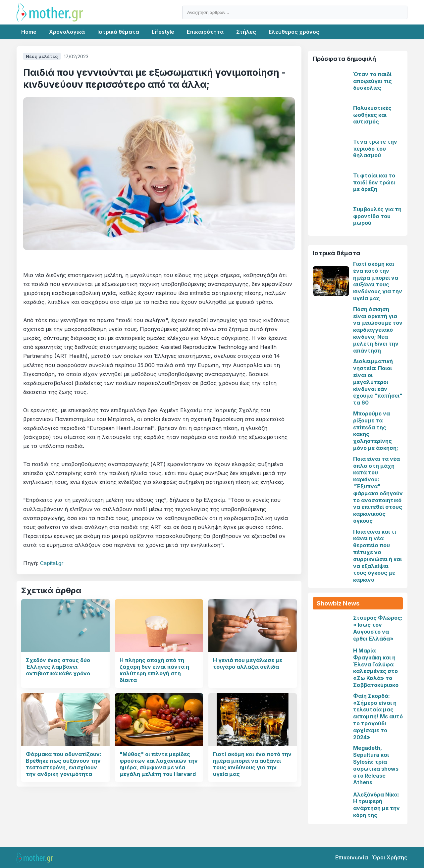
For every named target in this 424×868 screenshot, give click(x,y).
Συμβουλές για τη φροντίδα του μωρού (377, 216)
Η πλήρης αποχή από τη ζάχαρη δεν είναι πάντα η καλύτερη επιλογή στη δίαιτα (154, 670)
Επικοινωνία (352, 857)
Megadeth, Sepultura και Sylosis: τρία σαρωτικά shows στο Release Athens (376, 765)
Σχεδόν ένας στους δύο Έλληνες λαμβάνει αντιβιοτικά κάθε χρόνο (58, 667)
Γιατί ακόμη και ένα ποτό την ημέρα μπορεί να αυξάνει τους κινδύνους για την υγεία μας (252, 764)
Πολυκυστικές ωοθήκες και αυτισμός (372, 115)
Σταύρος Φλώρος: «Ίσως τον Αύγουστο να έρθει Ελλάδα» (378, 628)
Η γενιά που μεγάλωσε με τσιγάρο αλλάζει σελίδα (248, 663)
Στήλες (246, 32)
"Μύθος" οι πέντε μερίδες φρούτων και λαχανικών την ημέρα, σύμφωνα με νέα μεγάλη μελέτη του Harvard (159, 764)
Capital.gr (52, 563)
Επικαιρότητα (205, 32)
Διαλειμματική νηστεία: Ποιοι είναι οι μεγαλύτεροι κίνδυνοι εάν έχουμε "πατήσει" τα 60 (378, 382)
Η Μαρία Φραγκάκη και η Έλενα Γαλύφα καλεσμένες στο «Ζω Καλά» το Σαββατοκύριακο (376, 668)
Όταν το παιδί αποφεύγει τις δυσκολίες (372, 81)
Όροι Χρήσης (390, 857)
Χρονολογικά (67, 32)
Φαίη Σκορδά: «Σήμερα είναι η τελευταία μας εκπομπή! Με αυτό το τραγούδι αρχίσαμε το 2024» (378, 717)
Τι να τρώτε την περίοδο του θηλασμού (375, 149)
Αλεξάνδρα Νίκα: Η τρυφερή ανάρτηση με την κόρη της (376, 805)
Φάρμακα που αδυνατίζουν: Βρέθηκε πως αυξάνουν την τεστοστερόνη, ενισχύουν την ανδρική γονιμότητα (64, 764)
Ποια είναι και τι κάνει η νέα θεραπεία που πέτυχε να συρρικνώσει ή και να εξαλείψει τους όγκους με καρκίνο (377, 556)
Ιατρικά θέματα (118, 32)
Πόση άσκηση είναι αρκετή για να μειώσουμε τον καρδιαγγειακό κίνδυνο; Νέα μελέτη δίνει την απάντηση (378, 330)
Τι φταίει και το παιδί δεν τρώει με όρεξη (374, 182)
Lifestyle (163, 32)
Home (29, 32)
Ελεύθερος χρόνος (294, 32)
